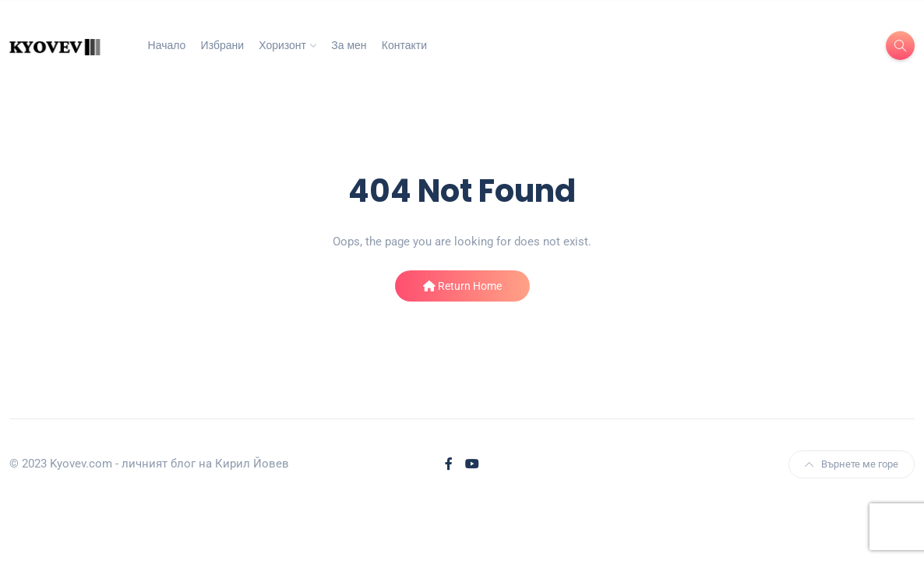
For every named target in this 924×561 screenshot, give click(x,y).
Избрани (222, 45)
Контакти (404, 45)
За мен (349, 45)
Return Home (462, 286)
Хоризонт (282, 45)
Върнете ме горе (852, 464)
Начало (167, 45)
